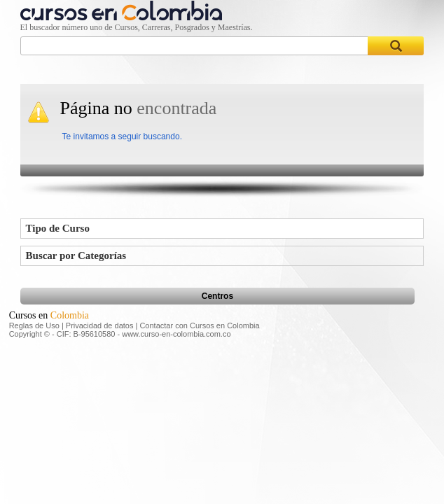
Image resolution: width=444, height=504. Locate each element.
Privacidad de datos (100, 325)
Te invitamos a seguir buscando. (122, 136)
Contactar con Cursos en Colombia (199, 325)
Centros (217, 296)
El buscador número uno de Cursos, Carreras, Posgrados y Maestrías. (137, 27)
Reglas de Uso (34, 325)
